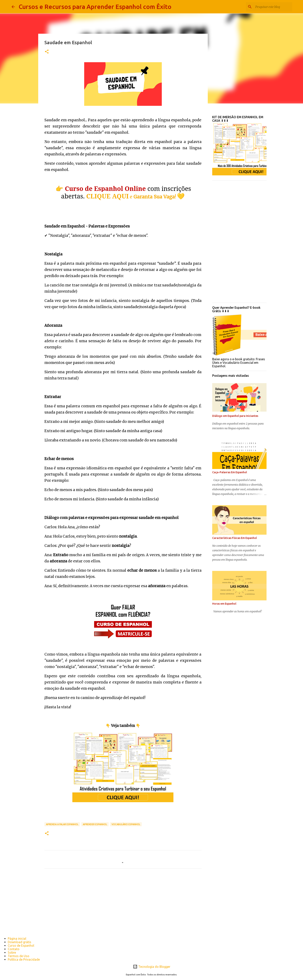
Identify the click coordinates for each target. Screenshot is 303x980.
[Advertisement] (239, 242)
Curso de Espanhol (21, 946)
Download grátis (19, 942)
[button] (47, 52)
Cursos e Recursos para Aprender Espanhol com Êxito (95, 7)
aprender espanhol (95, 824)
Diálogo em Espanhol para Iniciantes (235, 416)
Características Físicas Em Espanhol (235, 538)
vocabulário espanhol (126, 824)
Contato (14, 949)
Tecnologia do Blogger (152, 967)
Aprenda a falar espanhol (62, 824)
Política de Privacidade (24, 959)
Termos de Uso (19, 956)
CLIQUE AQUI (108, 196)
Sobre (12, 952)
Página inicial (17, 939)
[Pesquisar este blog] (272, 7)
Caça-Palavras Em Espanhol (230, 472)
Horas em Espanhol (224, 604)
